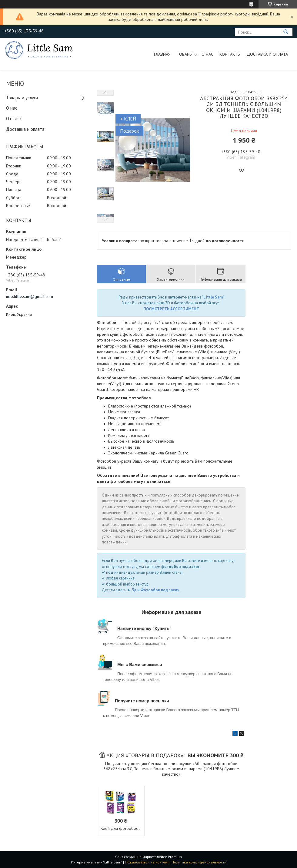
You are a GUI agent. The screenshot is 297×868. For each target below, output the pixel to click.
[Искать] (286, 32)
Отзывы (14, 119)
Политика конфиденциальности (199, 862)
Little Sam (213, 297)
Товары (185, 54)
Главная (162, 54)
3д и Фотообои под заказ (155, 590)
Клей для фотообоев (121, 828)
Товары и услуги (22, 98)
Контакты (230, 54)
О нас (207, 54)
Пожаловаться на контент (147, 862)
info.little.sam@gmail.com (30, 296)
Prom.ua (175, 857)
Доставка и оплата (267, 54)
